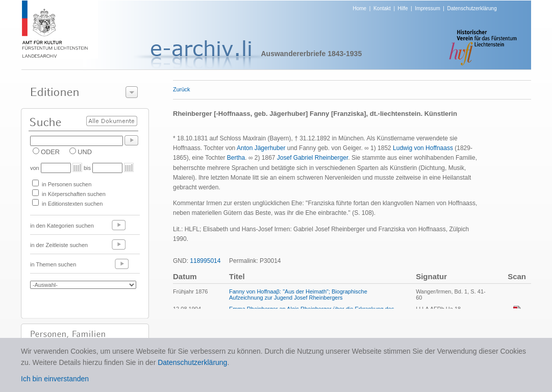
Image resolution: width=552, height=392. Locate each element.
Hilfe (403, 8)
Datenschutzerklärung (472, 8)
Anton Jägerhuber (261, 148)
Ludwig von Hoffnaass (423, 148)
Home (360, 8)
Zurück (182, 89)
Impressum (427, 8)
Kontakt (382, 8)
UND (85, 152)
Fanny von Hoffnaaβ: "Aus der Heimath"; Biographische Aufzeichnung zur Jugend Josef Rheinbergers (298, 295)
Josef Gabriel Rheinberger (312, 158)
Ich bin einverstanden (55, 379)
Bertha (236, 158)
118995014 (205, 261)
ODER (50, 152)
